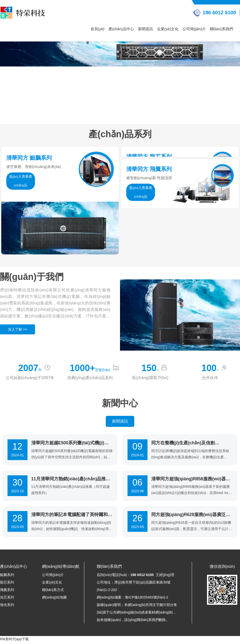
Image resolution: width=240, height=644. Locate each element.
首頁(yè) (97, 29)
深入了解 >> (17, 330)
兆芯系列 (7, 599)
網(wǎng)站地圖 (54, 599)
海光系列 (7, 607)
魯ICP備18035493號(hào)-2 (147, 599)
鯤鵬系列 (7, 577)
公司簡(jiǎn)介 (194, 29)
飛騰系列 (7, 592)
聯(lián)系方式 (53, 592)
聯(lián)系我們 (221, 29)
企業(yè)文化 (168, 29)
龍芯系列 (7, 584)
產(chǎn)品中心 (121, 29)
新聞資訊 (145, 29)
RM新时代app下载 (14, 641)
